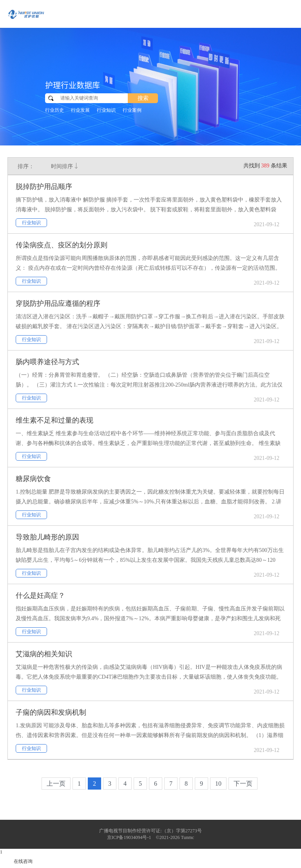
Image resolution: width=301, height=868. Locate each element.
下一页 (243, 784)
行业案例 (132, 110)
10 (218, 784)
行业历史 (54, 110)
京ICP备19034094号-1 (129, 837)
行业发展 (80, 110)
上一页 (56, 784)
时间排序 (65, 166)
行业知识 (106, 110)
